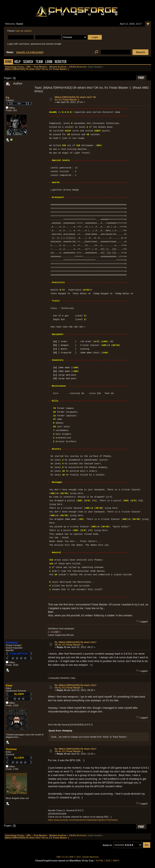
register (28, 31)
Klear (9, 685)
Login (49, 62)
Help (18, 62)
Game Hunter (94, 67)
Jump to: (107, 845)
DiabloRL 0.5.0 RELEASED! (30, 52)
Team (39, 62)
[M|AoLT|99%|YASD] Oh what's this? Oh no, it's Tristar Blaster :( (75, 98)
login (18, 31)
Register (61, 62)
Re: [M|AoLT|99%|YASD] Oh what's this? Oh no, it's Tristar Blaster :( (76, 643)
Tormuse (11, 749)
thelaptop (12, 642)
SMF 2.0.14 (62, 857)
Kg (8, 97)
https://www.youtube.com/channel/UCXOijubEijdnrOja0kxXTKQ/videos (83, 820)
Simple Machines (91, 857)
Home (8, 62)
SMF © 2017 (75, 857)
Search (28, 62)
